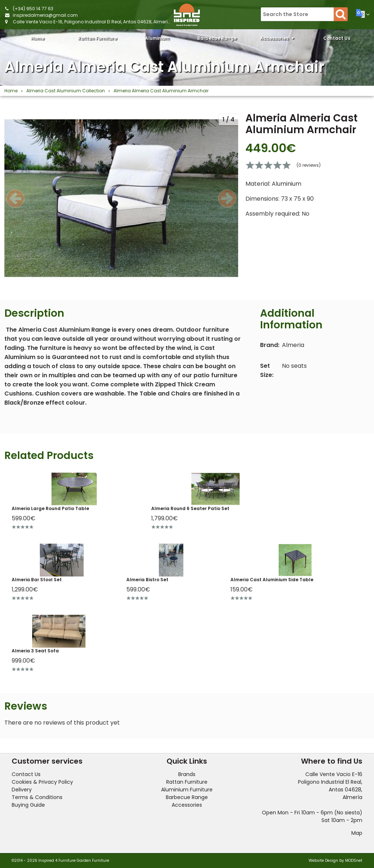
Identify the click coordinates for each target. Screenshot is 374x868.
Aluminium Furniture (157, 40)
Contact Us (337, 38)
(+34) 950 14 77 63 (33, 9)
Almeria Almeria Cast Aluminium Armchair (165, 67)
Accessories (277, 38)
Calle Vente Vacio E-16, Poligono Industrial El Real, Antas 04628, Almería (92, 22)
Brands (187, 774)
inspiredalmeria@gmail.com (45, 15)
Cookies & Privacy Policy (42, 782)
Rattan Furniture (97, 40)
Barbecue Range (217, 40)
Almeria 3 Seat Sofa (35, 651)
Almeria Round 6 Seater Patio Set (190, 508)
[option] (121, 198)
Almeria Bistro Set (147, 580)
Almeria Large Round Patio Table (50, 508)
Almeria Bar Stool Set (37, 580)
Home (37, 38)
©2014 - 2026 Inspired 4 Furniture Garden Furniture (60, 861)
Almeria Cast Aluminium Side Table (272, 580)
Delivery (22, 790)
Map (357, 833)
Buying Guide (28, 805)
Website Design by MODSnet (335, 861)
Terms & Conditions (37, 797)
